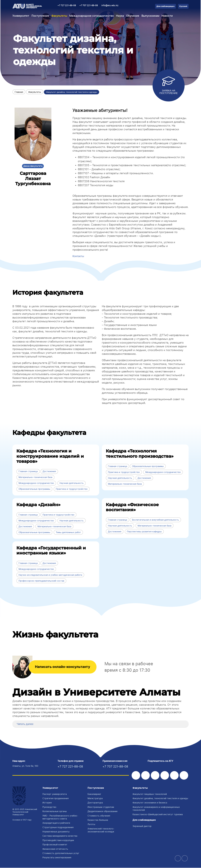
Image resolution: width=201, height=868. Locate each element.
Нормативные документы (56, 832)
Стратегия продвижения (56, 799)
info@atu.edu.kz (110, 5)
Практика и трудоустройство (72, 489)
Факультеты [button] (59, 16)
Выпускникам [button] (150, 16)
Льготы (91, 824)
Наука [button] (120, 16)
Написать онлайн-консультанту (67, 667)
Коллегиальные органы (55, 812)
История (47, 803)
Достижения (49, 471)
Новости (167, 16)
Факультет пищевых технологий (150, 794)
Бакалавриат (94, 794)
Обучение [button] (133, 16)
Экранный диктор (142, 826)
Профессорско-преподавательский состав (41, 581)
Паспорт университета (55, 794)
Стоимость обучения (99, 816)
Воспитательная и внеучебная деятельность (155, 520)
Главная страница (28, 471)
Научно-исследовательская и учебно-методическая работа (50, 575)
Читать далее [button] (26, 724)
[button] (16, 724)
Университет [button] (21, 16)
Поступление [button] (40, 16)
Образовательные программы (34, 489)
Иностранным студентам (101, 807)
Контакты (79, 256)
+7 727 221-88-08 (67, 5)
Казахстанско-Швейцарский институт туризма (158, 815)
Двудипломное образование (103, 812)
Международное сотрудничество (36, 483)
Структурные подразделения (58, 828)
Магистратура (95, 799)
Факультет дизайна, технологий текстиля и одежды (160, 799)
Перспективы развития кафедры (144, 531)
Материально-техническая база (35, 477)
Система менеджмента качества (60, 836)
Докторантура (95, 803)
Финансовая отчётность (55, 849)
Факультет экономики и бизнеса (150, 803)
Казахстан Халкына (98, 820)
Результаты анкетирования (57, 858)
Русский (183, 6)
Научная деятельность (72, 483)
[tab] (100, 724)
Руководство (49, 807)
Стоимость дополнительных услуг (61, 853)
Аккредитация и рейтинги (56, 823)
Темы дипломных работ (68, 532)
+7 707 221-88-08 (89, 5)
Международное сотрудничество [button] (91, 16)
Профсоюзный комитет (55, 845)
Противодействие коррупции (58, 841)
